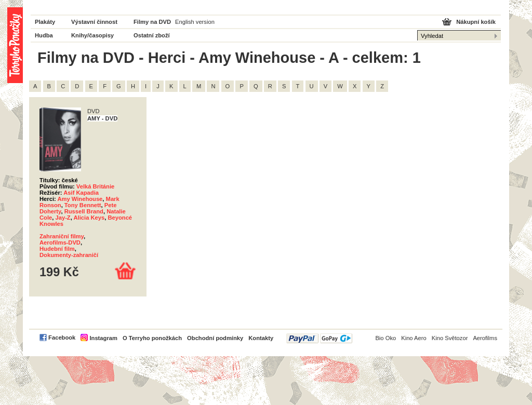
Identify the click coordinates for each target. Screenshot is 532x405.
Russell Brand (84, 211)
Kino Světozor (450, 338)
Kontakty (261, 338)
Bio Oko (385, 338)
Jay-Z (63, 218)
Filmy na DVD (152, 22)
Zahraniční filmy (62, 236)
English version (195, 22)
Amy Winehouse (80, 199)
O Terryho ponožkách (152, 338)
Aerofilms (485, 338)
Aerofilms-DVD (60, 242)
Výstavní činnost (94, 22)
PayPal (319, 338)
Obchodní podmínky (215, 338)
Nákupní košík (476, 22)
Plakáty (45, 22)
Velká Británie (95, 186)
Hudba (44, 35)
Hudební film (57, 249)
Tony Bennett (83, 205)
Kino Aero (414, 338)
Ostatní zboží (152, 35)
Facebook (62, 337)
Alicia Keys (89, 218)
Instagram (103, 338)
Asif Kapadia (81, 193)
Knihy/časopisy (92, 35)
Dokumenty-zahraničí (69, 255)
